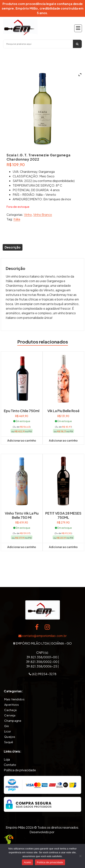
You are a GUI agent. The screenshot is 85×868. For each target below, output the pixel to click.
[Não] (80, 856)
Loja (7, 759)
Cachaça (10, 710)
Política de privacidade (20, 770)
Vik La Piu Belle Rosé (63, 411)
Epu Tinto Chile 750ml (22, 411)
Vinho (28, 215)
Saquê (9, 742)
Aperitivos (12, 704)
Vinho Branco (43, 215)
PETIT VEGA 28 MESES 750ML (63, 515)
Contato (10, 765)
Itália (17, 219)
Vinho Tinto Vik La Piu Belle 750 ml (22, 515)
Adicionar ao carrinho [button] (22, 440)
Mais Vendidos (14, 699)
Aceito (27, 862)
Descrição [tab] (13, 247)
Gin (7, 726)
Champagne (13, 721)
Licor (8, 731)
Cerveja (10, 715)
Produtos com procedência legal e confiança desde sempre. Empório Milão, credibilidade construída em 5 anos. (43, 8)
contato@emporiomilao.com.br (42, 636)
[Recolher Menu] (78, 28)
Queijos (10, 737)
